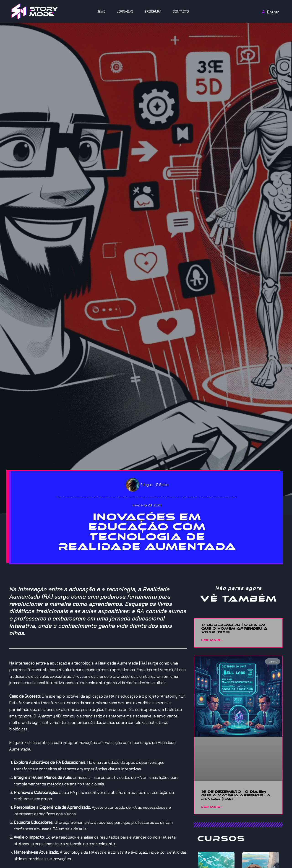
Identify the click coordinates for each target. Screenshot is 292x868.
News (101, 11)
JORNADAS (125, 11)
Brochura (153, 11)
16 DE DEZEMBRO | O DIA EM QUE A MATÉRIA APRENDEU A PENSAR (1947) (236, 796)
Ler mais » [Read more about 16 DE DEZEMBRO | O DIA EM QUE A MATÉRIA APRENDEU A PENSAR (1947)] (212, 807)
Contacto (181, 11)
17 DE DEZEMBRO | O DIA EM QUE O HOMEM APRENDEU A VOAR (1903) (234, 629)
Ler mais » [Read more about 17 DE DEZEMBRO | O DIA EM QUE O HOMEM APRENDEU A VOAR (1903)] (212, 641)
